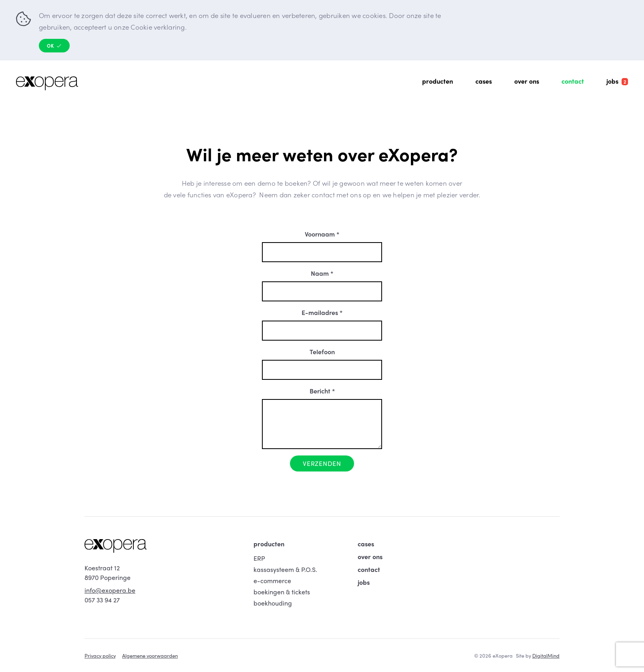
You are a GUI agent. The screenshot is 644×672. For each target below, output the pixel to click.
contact (369, 569)
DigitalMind (546, 655)
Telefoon (322, 352)
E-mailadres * (322, 312)
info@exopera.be (110, 590)
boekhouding (273, 603)
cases (366, 544)
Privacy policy (100, 655)
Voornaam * (322, 234)
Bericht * (322, 391)
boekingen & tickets (282, 592)
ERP (259, 558)
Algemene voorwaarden (150, 655)
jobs (364, 582)
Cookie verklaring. (159, 27)
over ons (370, 557)
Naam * (322, 273)
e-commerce (272, 581)
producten (269, 544)
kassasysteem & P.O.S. (285, 569)
